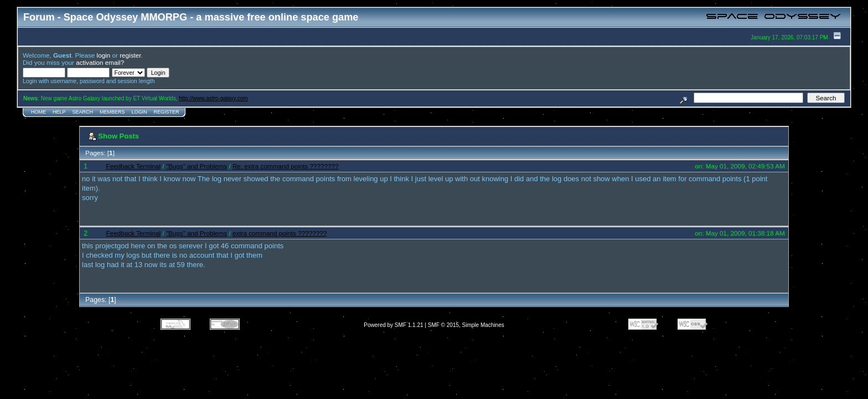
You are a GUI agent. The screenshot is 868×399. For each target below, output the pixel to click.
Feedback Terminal (134, 166)
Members (112, 112)
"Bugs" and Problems (197, 166)
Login (139, 112)
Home (38, 112)
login (104, 55)
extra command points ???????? (280, 233)
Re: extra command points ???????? (286, 166)
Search (83, 112)
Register (167, 112)
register (130, 55)
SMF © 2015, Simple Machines (466, 325)
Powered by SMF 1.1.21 (393, 325)
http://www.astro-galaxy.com (213, 98)
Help (59, 112)
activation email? (100, 62)
